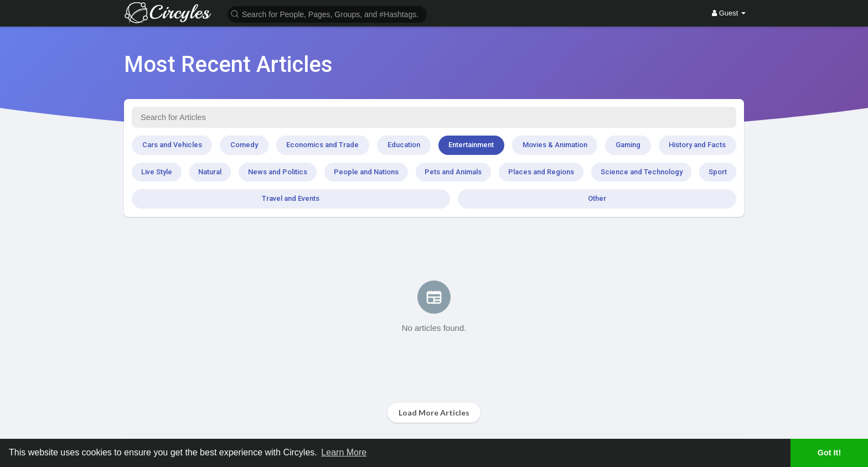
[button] (327, 14)
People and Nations (366, 172)
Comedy (244, 145)
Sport (718, 172)
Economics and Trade (322, 145)
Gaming (628, 145)
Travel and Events (291, 198)
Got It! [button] (829, 453)
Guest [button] (729, 13)
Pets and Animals (453, 172)
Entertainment (471, 145)
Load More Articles (434, 412)
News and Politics (278, 172)
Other (597, 198)
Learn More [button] (344, 452)
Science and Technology (642, 172)
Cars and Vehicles (172, 145)
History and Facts (697, 145)
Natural (210, 172)
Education (404, 145)
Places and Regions (541, 172)
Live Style (157, 172)
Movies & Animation (555, 145)
